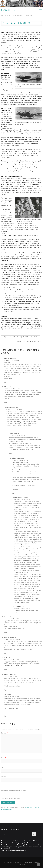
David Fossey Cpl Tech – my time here (29, 342)
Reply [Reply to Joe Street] (5, 670)
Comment (4, 733)
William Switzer (8, 387)
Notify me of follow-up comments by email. (14, 791)
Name (3, 758)
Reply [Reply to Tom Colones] (5, 716)
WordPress (22, 864)
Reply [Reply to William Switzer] (5, 403)
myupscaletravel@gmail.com (16, 629)
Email (3, 767)
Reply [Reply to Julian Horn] (11, 453)
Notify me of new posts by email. (11, 798)
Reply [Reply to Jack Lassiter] (5, 633)
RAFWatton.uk (8, 10)
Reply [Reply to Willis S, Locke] (5, 690)
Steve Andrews (8, 637)
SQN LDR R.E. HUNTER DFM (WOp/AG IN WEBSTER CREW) (21, 337)
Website (3, 777)
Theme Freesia (28, 862)
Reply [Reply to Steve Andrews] (5, 382)
